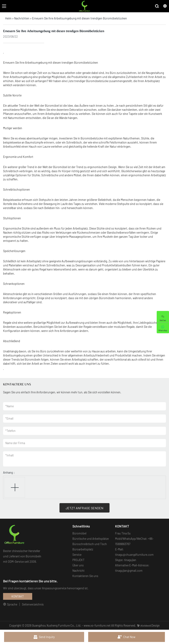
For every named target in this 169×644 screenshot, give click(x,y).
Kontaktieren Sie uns (85, 576)
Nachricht (78, 571)
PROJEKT (78, 560)
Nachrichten (22, 18)
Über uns (78, 565)
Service (77, 555)
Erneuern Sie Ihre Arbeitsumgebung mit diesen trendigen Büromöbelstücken (79, 18)
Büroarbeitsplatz (83, 549)
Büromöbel (79, 533)
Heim (8, 18)
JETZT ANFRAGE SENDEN (84, 508)
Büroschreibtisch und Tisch (90, 544)
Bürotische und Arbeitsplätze (91, 539)
